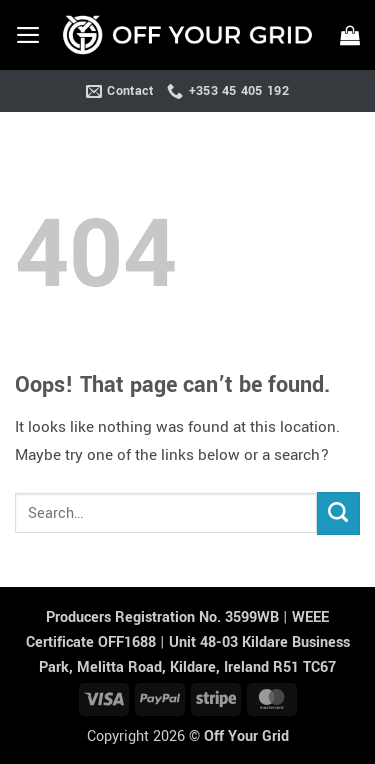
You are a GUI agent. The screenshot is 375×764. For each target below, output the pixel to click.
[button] (28, 35)
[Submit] (338, 513)
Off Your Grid (246, 736)
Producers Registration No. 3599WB (164, 617)
